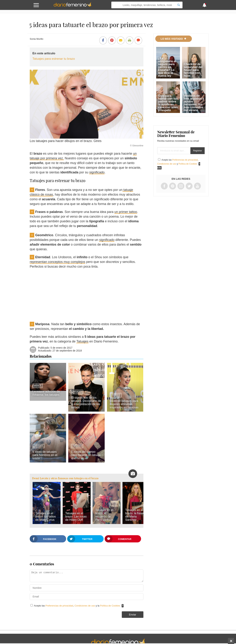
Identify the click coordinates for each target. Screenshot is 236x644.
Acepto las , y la (77, 606)
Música (38, 386)
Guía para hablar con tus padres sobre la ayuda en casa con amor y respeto (168, 103)
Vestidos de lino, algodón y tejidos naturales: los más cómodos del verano (194, 103)
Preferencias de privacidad (59, 606)
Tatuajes (82, 341)
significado (97, 172)
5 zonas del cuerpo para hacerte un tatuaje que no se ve (86, 455)
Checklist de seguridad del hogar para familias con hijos (193, 70)
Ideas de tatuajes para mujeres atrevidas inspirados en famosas (124, 404)
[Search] (179, 5)
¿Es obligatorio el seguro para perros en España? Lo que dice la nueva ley (167, 67)
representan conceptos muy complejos (57, 262)
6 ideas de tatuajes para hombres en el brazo (45, 455)
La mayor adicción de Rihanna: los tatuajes (46, 393)
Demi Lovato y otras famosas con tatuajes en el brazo (65, 478)
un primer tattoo (126, 212)
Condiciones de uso (85, 606)
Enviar (133, 615)
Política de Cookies (110, 606)
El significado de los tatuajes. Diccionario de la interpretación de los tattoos (86, 402)
